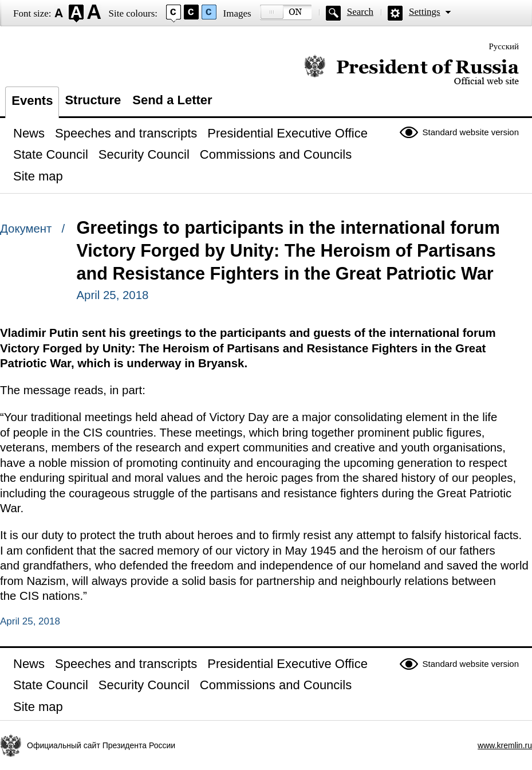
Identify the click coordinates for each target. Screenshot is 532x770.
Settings (425, 12)
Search (360, 12)
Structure (93, 100)
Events (32, 101)
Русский (504, 46)
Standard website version (471, 132)
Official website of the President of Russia (411, 70)
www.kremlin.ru (505, 745)
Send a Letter (172, 100)
